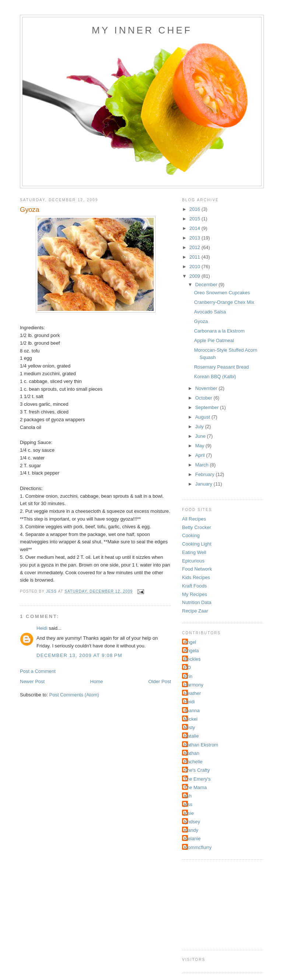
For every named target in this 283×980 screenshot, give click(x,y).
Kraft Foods (194, 586)
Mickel (191, 719)
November (207, 388)
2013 (195, 238)
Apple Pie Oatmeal (214, 340)
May (200, 446)
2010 (195, 267)
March (203, 465)
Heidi (42, 628)
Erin (188, 676)
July (200, 427)
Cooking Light (197, 544)
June (201, 436)
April (201, 455)
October (205, 398)
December (207, 285)
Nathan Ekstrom (201, 745)
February (206, 474)
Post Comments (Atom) (74, 695)
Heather (192, 693)
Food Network (197, 569)
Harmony (194, 685)
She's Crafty (197, 770)
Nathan (192, 753)
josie (189, 813)
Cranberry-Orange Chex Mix (224, 302)
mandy (191, 830)
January (205, 484)
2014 (195, 228)
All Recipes (194, 519)
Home (97, 681)
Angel (190, 642)
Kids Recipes (196, 577)
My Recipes (195, 594)
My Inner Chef (142, 30)
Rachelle (193, 762)
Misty (189, 727)
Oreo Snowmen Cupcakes (222, 293)
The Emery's (197, 779)
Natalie (191, 736)
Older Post (160, 681)
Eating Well (194, 552)
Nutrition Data (197, 602)
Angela (191, 651)
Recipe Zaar (195, 611)
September (208, 407)
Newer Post (32, 681)
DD (187, 667)
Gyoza (201, 321)
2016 (195, 209)
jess (188, 804)
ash (188, 796)
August (203, 417)
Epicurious (193, 561)
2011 (195, 257)
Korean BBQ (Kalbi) (215, 377)
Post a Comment (38, 671)
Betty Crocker (197, 527)
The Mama (195, 787)
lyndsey (192, 822)
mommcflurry (198, 847)
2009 (195, 276)
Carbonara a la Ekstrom (219, 331)
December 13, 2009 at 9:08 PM (79, 655)
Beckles (192, 659)
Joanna (192, 711)
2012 (195, 247)
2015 (195, 219)
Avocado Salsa (210, 312)
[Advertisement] (219, 904)
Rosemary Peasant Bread (221, 367)
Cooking (191, 535)
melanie (192, 839)
